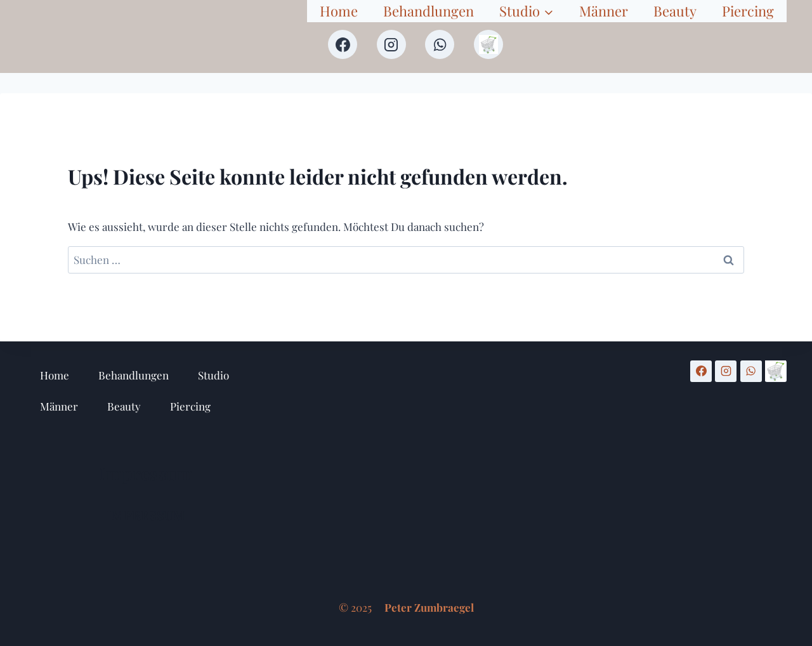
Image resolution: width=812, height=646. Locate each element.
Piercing (748, 11)
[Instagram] (391, 44)
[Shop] (488, 44)
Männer (604, 11)
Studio (213, 375)
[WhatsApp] (440, 44)
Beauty (675, 11)
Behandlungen (429, 11)
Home (339, 11)
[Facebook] (343, 44)
